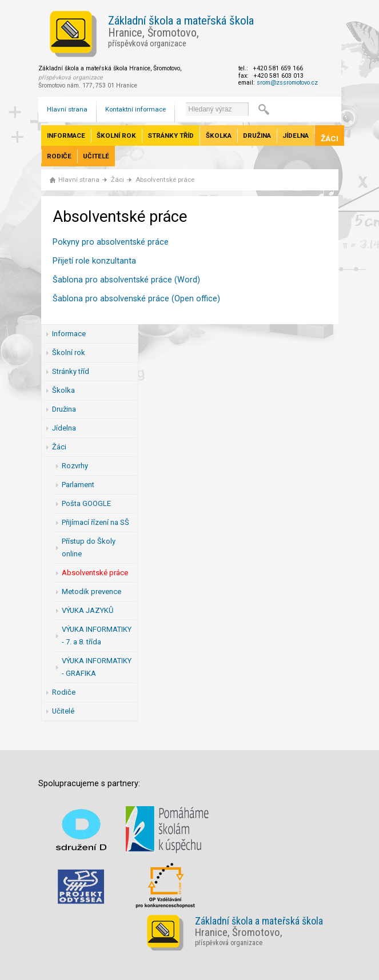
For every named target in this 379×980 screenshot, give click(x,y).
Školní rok (116, 136)
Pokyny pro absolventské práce (111, 242)
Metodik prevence (91, 591)
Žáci (330, 138)
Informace (66, 136)
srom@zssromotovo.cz (287, 83)
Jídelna (296, 136)
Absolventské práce (165, 180)
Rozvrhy (75, 466)
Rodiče (59, 156)
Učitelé (96, 156)
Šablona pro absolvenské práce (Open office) (136, 299)
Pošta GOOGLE (86, 503)
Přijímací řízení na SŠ (95, 522)
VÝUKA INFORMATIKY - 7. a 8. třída (97, 636)
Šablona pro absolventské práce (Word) (126, 280)
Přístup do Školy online (89, 547)
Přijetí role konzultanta (94, 261)
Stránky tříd (171, 136)
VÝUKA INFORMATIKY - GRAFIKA (97, 667)
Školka (219, 136)
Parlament (78, 485)
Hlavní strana (67, 109)
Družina (257, 136)
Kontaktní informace (135, 109)
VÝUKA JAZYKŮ (87, 610)
